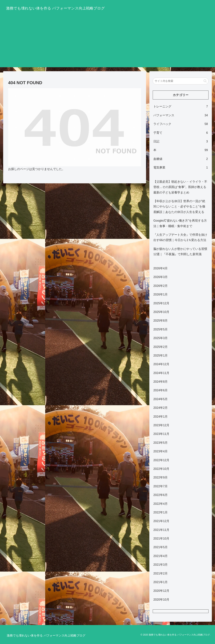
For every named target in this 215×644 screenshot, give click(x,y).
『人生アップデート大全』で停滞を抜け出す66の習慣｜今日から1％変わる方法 (180, 237)
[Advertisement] (107, 44)
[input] (181, 81)
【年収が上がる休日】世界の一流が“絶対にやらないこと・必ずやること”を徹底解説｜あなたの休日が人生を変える (179, 207)
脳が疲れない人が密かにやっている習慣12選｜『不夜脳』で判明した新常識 (180, 252)
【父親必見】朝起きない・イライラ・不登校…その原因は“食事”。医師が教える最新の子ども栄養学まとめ (180, 187)
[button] (205, 81)
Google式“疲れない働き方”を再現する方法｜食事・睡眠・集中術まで (180, 223)
